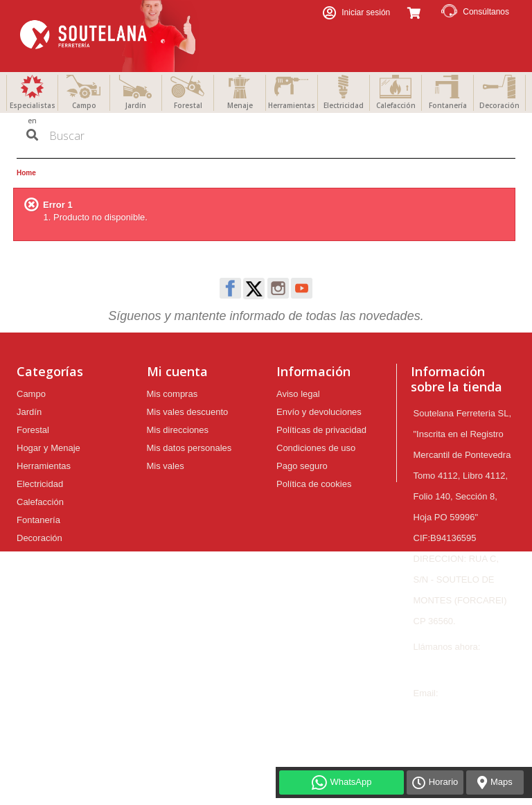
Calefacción (396, 105)
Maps (502, 782)
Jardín (136, 105)
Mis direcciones (178, 430)
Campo (84, 105)
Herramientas (292, 105)
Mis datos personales (189, 448)
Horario (444, 782)
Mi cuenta (177, 371)
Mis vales (166, 466)
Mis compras (172, 394)
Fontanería (448, 105)
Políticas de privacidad (321, 430)
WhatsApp (351, 782)
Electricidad (344, 105)
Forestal (188, 105)
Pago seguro (302, 466)
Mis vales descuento (188, 412)
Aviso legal (298, 394)
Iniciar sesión (365, 12)
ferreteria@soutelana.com (465, 714)
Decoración (499, 105)
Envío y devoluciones (319, 412)
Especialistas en (33, 113)
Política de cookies (314, 484)
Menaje (240, 105)
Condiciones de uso (316, 448)
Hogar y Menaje (48, 448)
